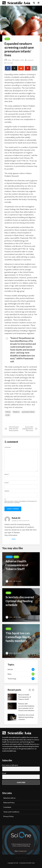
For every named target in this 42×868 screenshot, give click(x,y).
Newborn (16, 412)
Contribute (7, 807)
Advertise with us (9, 798)
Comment (8, 447)
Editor (8, 60)
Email (7, 483)
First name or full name (10, 765)
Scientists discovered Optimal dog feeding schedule (26, 717)
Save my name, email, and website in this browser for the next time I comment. (21, 502)
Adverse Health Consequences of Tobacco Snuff (25, 697)
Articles (9, 557)
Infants (8, 412)
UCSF (8, 415)
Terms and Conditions (11, 812)
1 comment (30, 60)
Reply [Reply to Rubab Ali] (14, 539)
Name (7, 474)
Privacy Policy (9, 816)
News (7, 39)
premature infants (28, 412)
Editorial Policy (9, 803)
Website (7, 491)
